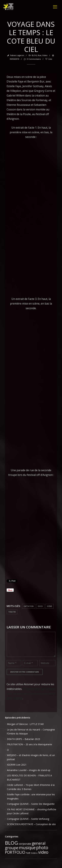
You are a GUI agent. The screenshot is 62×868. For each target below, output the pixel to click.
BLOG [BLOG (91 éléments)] (11, 843)
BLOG (34, 55)
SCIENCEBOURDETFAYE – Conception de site (31, 824)
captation (29, 606)
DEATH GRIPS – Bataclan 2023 (23, 739)
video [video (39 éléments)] (43, 852)
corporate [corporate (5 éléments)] (25, 844)
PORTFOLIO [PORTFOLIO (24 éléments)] (15, 852)
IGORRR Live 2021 (17, 765)
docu (40, 606)
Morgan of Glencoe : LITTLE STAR (25, 724)
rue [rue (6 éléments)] (28, 853)
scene (49, 606)
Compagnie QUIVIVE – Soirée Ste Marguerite (31, 804)
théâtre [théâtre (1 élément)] (34, 853)
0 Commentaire (32, 59)
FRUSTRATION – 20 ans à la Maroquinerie (30, 744)
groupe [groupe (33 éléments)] (12, 848)
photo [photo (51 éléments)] (42, 848)
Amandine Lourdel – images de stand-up (29, 770)
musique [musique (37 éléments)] (27, 848)
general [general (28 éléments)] (39, 843)
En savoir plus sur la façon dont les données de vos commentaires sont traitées (31, 694)
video (45, 55)
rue (40, 55)
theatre (12, 612)
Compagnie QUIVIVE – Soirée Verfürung (28, 819)
